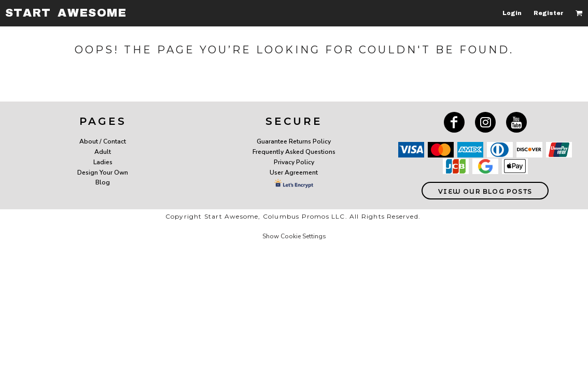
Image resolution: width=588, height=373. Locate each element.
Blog (103, 182)
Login (512, 13)
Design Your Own (103, 173)
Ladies (103, 162)
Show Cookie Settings (294, 236)
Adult (103, 152)
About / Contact (103, 141)
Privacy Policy (294, 162)
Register (549, 13)
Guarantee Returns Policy (294, 141)
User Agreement (294, 173)
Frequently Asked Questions (294, 152)
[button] (579, 13)
